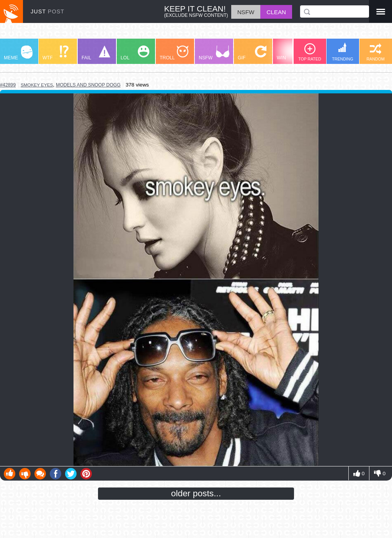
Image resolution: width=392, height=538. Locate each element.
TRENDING (343, 52)
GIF (252, 53)
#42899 (8, 85)
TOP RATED (310, 52)
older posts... (196, 493)
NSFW (214, 53)
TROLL (174, 53)
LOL (135, 53)
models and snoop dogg (88, 85)
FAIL (96, 53)
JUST (47, 11)
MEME (18, 53)
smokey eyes (37, 85)
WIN (291, 53)
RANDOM (375, 52)
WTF (56, 53)
